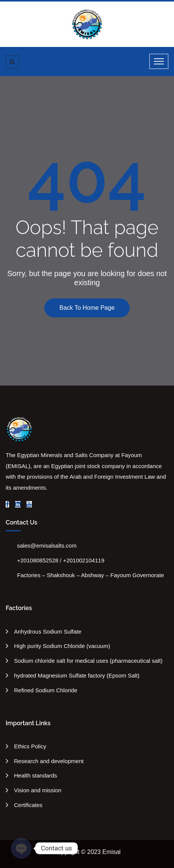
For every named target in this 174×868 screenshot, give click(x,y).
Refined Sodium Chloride (46, 690)
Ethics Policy (30, 746)
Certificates (28, 805)
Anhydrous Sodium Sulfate (48, 631)
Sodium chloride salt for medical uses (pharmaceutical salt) (88, 661)
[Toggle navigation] (159, 61)
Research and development (49, 761)
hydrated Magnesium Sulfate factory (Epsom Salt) (77, 675)
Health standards (35, 775)
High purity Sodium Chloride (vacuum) (62, 646)
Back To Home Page (87, 308)
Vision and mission (38, 790)
